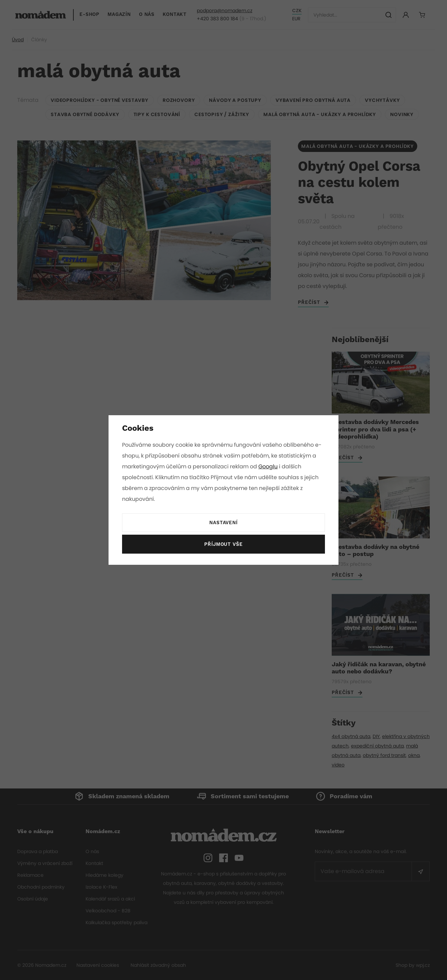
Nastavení (223, 523)
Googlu (269, 466)
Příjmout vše (223, 544)
